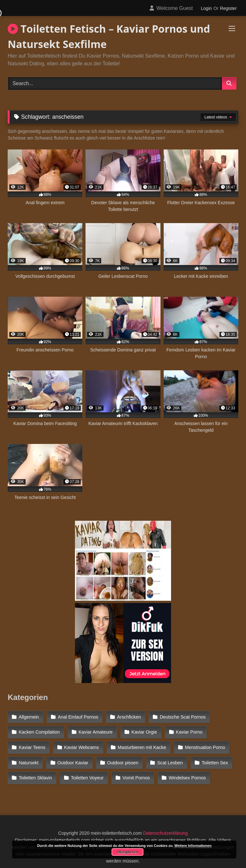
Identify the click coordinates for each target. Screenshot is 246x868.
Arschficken (127, 717)
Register (228, 8)
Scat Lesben (167, 758)
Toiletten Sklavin (35, 772)
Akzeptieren (127, 852)
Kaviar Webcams (81, 744)
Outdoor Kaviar (72, 758)
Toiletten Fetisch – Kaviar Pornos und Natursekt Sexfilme (109, 36)
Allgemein (29, 717)
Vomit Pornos (135, 772)
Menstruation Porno (202, 744)
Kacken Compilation (39, 730)
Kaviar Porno (187, 730)
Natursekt (29, 758)
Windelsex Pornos (184, 772)
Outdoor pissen (121, 758)
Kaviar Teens (32, 744)
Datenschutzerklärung (165, 826)
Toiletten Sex (211, 758)
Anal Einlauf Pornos (77, 717)
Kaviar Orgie (143, 730)
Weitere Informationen (193, 846)
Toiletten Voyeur (86, 772)
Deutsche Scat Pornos (180, 717)
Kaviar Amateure (94, 730)
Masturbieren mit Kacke (140, 744)
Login (206, 8)
